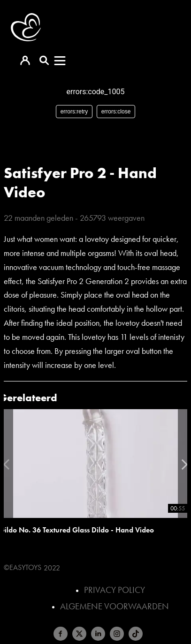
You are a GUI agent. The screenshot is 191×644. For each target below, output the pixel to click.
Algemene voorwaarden (115, 606)
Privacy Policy (115, 590)
